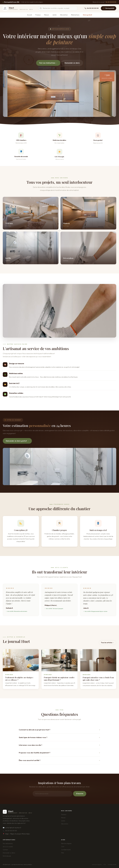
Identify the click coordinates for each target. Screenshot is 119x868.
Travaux (38, 15)
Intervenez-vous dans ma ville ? (30, 745)
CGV (63, 847)
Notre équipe (7, 856)
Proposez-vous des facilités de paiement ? (35, 753)
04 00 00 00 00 (111, 2)
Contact (5, 850)
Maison (47, 15)
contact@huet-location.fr (12, 828)
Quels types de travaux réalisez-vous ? (33, 737)
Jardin (55, 15)
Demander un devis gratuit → (17, 441)
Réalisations (75, 15)
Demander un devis (72, 63)
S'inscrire (80, 794)
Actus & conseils (8, 847)
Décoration (64, 15)
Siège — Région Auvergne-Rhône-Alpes (16, 834)
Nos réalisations (8, 843)
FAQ (62, 853)
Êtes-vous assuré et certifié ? (30, 760)
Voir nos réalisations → (48, 63)
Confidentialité (66, 850)
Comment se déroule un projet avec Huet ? (35, 730)
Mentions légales (66, 843)
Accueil (29, 15)
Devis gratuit (109, 8)
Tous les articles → (107, 643)
